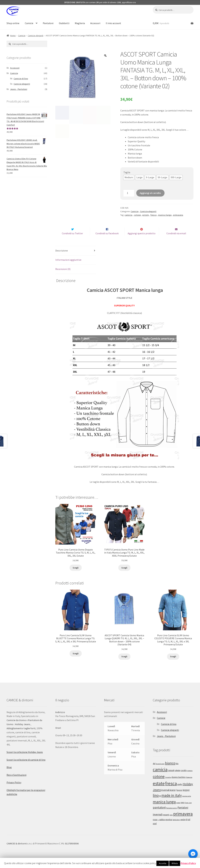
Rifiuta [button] (175, 863)
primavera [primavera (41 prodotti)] (183, 820)
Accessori (95, 23)
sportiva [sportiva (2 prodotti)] (169, 826)
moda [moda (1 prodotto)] (178, 809)
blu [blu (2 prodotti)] (177, 770)
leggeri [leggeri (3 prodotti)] (186, 797)
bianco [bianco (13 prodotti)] (170, 770)
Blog (9, 774)
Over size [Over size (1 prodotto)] (188, 809)
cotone (137, 215)
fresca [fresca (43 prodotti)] (171, 790)
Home (13, 36)
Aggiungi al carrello (150, 193)
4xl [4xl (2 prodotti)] (154, 770)
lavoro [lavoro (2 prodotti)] (180, 797)
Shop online (13, 23)
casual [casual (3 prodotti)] (171, 777)
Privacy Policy (14, 789)
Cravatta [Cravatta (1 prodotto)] (168, 784)
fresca (153, 215)
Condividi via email (176, 240)
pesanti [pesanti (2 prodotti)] (166, 821)
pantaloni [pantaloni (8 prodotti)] (159, 814)
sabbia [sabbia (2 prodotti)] (162, 826)
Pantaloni (48, 23)
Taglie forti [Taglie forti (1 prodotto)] (176, 826)
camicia (128, 215)
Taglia (127, 172)
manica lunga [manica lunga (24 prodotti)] (164, 808)
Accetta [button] (163, 863)
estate (146, 215)
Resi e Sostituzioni (16, 781)
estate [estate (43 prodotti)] (159, 790)
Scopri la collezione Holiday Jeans (25, 759)
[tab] (76, 257)
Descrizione (62, 257)
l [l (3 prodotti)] (176, 797)
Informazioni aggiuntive (68, 266)
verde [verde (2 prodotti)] (183, 826)
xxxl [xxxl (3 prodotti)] (155, 830)
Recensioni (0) (63, 276)
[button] (129, 177)
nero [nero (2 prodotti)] (183, 809)
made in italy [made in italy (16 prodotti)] (172, 802)
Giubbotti (64, 23)
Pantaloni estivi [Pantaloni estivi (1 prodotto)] (172, 815)
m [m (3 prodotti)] (160, 802)
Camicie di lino (21, 79)
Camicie (29, 23)
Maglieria (80, 23)
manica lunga (165, 215)
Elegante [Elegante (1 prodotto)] (189, 784)
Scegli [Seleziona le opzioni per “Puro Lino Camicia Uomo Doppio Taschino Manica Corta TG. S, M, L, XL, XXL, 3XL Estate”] (76, 574)
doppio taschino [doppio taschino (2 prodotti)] (179, 784)
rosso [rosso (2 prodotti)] (155, 826)
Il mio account (113, 23)
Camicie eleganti (36, 36)
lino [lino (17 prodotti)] (156, 802)
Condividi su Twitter (72, 240)
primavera (178, 215)
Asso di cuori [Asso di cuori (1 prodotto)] (160, 770)
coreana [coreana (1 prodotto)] (190, 777)
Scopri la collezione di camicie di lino (26, 766)
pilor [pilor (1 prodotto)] (171, 821)
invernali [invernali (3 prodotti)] (165, 797)
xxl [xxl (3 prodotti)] (189, 826)
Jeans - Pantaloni (19, 89)
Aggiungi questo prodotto (142, 240)
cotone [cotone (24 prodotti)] (159, 783)
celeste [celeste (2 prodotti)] (177, 777)
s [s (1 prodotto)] (158, 826)
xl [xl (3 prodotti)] (186, 826)
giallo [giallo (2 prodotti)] (180, 791)
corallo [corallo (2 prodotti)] (184, 777)
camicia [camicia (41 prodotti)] (160, 776)
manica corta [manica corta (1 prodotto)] (187, 803)
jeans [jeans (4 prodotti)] (173, 796)
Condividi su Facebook (107, 240)
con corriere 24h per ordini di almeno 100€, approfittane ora (100, 2)
